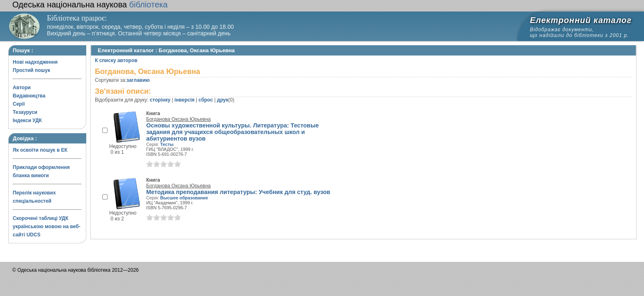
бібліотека (90, 5)
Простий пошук (31, 70)
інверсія (185, 100)
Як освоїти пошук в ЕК (40, 150)
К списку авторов (116, 60)
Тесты (167, 144)
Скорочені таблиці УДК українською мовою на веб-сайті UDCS (47, 227)
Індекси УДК (27, 120)
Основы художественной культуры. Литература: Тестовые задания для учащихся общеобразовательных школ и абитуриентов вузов (232, 132)
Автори (22, 88)
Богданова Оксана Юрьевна (178, 119)
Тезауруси (25, 112)
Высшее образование (184, 198)
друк (222, 100)
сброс (206, 100)
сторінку (160, 100)
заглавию (138, 80)
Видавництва (29, 96)
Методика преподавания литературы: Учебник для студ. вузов (238, 192)
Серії (19, 104)
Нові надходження (35, 62)
